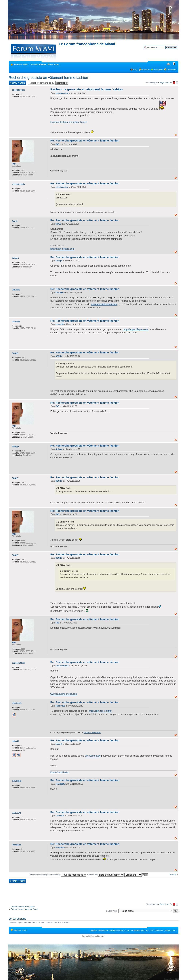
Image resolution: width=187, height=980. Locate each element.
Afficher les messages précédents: (58, 875)
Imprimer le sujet (168, 64)
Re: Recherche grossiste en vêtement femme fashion (85, 140)
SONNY (59, 356)
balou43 (59, 744)
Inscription (158, 70)
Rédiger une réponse (18, 83)
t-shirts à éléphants (92, 732)
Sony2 (58, 224)
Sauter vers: (111, 911)
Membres (146, 70)
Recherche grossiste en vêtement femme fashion (48, 78)
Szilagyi (59, 261)
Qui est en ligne (17, 919)
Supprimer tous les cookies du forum (116, 931)
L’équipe (94, 931)
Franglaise (60, 848)
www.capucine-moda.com (64, 694)
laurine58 (60, 324)
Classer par (105, 875)
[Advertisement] (93, 894)
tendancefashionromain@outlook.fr (69, 122)
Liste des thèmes (38, 64)
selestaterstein (62, 93)
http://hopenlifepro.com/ (136, 329)
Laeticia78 (60, 816)
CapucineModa (62, 666)
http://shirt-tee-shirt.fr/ (100, 711)
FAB (57, 144)
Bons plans (53, 64)
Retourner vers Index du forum (25, 909)
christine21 (60, 706)
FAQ (135, 70)
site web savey (93, 756)
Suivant (173, 874)
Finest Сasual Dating (60, 772)
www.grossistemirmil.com (104, 304)
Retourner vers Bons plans (23, 907)
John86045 (60, 784)
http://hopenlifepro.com (62, 249)
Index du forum (21, 64)
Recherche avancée (168, 50)
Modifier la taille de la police (174, 64)
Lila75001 (60, 293)
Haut (176, 135)
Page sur (165, 83)
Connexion (172, 70)
